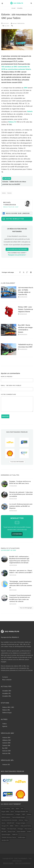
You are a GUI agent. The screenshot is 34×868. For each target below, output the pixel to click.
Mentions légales (8, 863)
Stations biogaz (7, 713)
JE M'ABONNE (17, 534)
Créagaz (18, 814)
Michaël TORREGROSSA (18, 23)
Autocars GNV (7, 751)
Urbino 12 (12, 122)
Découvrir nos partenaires (17, 249)
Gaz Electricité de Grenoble (9, 820)
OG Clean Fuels (12, 829)
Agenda (5, 726)
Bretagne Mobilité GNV (22, 811)
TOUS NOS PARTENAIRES (17, 462)
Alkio (13, 809)
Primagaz (20, 829)
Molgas (4, 829)
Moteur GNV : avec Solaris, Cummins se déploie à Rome (26, 309)
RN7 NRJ (4, 832)
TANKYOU (15, 834)
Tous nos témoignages (26, 608)
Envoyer (5, 416)
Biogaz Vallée (5, 811)
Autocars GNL (6, 753)
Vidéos (4, 724)
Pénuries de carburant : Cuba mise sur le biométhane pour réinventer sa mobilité (21, 494)
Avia (22, 809)
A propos (5, 677)
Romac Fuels (12, 832)
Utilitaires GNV (7, 740)
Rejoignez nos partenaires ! (17, 255)
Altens (18, 809)
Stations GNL (6, 710)
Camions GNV (6, 743)
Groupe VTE (5, 826)
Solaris (30, 111)
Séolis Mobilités (21, 832)
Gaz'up (21, 820)
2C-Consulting (6, 809)
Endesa (29, 814)
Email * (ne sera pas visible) (11, 385)
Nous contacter (7, 680)
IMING (12, 826)
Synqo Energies (6, 834)
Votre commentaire (8, 394)
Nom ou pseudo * (7, 377)
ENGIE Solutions (6, 817)
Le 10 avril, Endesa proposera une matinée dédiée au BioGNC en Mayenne (21, 506)
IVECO (17, 826)
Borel (12, 811)
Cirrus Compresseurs (8, 814)
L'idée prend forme (26, 826)
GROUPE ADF (11, 823)
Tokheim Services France (9, 837)
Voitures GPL (6, 764)
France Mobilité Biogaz (18, 817)
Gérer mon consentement (23, 863)
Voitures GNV (6, 738)
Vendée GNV (5, 840)
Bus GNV (7, 26)
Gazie (26, 820)
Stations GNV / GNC (8, 707)
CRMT (24, 814)
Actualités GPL (7, 693)
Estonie (9, 193)
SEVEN (29, 832)
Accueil (13, 8)
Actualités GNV (7, 691)
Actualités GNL (7, 696)
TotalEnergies (21, 837)
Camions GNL (6, 745)
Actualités (20, 8)
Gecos (3, 823)
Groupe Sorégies (21, 823)
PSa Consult (28, 829)
